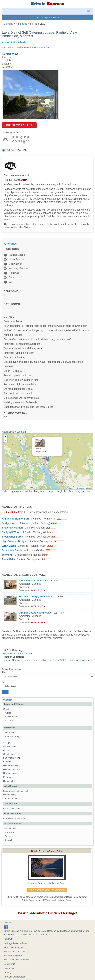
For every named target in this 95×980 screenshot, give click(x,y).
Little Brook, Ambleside (33, 581)
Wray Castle (9, 546)
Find (4, 672)
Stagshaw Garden (12, 528)
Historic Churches (12, 770)
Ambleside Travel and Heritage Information (25, 48)
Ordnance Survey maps (14, 819)
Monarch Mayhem (13, 955)
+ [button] (5, 437)
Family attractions (12, 758)
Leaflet (71, 488)
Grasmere (9, 836)
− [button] (5, 441)
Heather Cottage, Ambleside (35, 597)
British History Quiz (13, 947)
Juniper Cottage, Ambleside (35, 613)
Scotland (19, 654)
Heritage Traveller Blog (15, 943)
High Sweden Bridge (14, 541)
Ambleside (21, 24)
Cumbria (8, 24)
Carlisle (9, 713)
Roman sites (9, 781)
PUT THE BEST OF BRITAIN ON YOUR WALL (47, 890)
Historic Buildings (11, 766)
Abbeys (7, 743)
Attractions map (12, 737)
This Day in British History (17, 960)
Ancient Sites (9, 746)
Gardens (7, 762)
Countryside (9, 754)
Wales (29, 654)
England (7, 654)
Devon (6, 660)
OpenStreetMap (80, 488)
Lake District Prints (12, 809)
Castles (7, 750)
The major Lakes (11, 799)
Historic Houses (11, 773)
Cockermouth (12, 717)
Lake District (31, 660)
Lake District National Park (16, 791)
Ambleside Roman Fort (15, 519)
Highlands (45, 660)
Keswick (9, 721)
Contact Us (9, 969)
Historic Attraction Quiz (15, 951)
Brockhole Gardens (13, 550)
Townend (7, 555)
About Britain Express (15, 977)
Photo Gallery (10, 795)
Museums (8, 777)
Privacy (7, 973)
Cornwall (17, 660)
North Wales (59, 660)
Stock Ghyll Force (12, 537)
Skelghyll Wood (11, 532)
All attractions (10, 733)
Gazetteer (8, 709)
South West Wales (79, 660)
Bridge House (10, 523)
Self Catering (9, 829)
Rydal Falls (8, 559)
